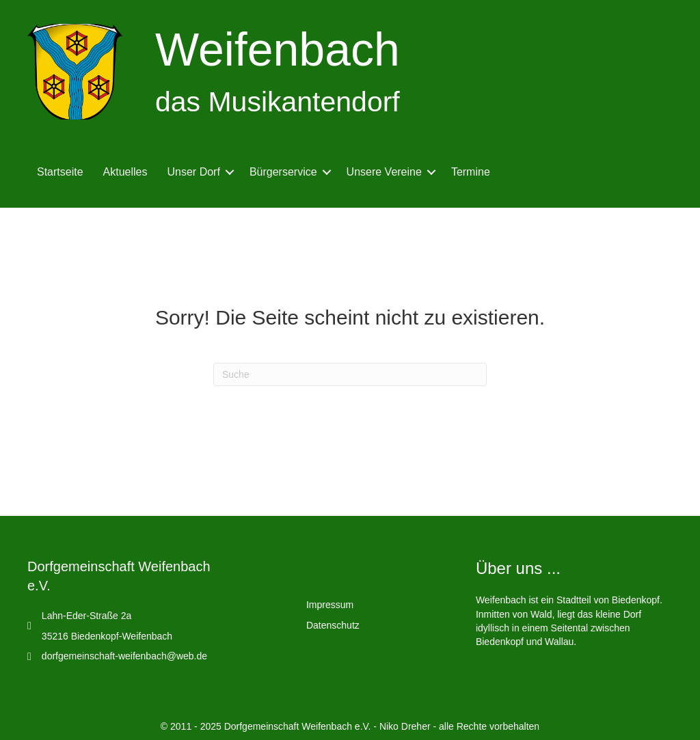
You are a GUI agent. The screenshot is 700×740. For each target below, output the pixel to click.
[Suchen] (350, 374)
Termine (471, 172)
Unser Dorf (194, 172)
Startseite (60, 172)
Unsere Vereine (384, 172)
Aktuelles (125, 172)
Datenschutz (333, 625)
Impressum (330, 605)
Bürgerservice (283, 172)
